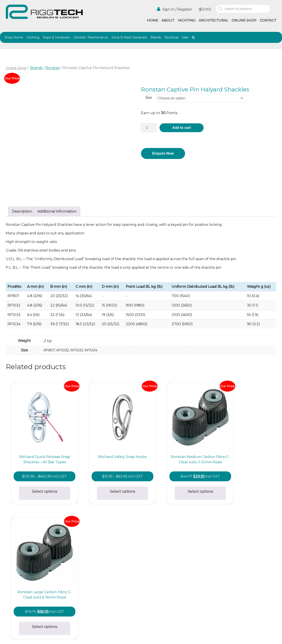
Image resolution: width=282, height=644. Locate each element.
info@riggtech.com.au (86, 586)
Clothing (33, 37)
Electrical (171, 37)
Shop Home (14, 37)
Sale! (185, 37)
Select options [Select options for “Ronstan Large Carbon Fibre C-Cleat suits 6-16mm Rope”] (243, 482)
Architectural (213, 20)
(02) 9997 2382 (80, 550)
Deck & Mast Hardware (129, 37)
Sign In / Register (174, 9)
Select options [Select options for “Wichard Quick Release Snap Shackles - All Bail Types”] (39, 488)
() (204, 9)
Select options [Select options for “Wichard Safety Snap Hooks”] (107, 482)
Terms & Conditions (182, 576)
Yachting (186, 20)
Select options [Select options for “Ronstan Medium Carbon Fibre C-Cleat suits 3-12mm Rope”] (175, 483)
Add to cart (182, 128)
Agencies (184, 560)
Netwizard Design (265, 636)
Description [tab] (22, 213)
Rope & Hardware (56, 37)
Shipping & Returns (149, 571)
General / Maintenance (91, 37)
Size (149, 98)
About (168, 20)
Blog (181, 565)
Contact (268, 20)
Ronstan (53, 68)
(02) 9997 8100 (80, 592)
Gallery (147, 560)
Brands (156, 37)
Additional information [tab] (57, 213)
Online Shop (244, 20)
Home (153, 20)
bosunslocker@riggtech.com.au (95, 545)
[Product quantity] (149, 128)
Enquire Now (163, 153)
